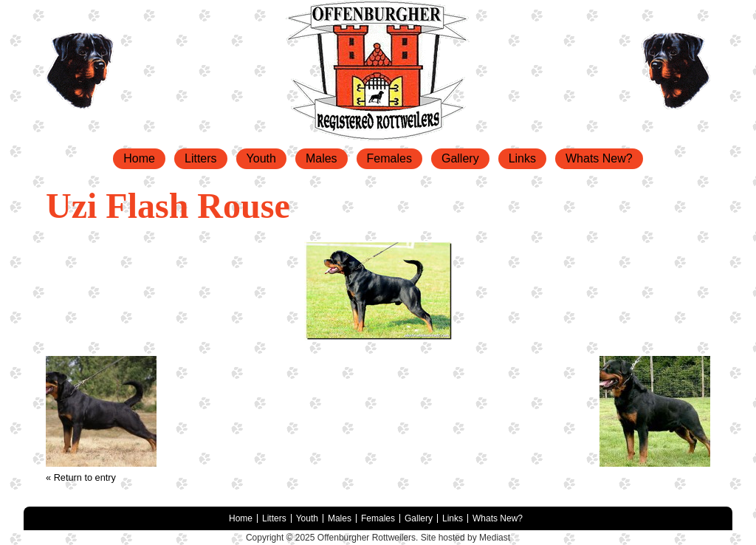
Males (322, 158)
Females (389, 158)
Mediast (495, 538)
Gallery (460, 158)
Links (522, 158)
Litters (201, 158)
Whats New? (599, 158)
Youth (261, 158)
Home (139, 158)
